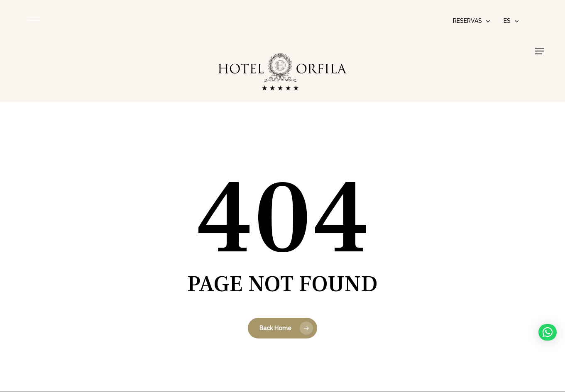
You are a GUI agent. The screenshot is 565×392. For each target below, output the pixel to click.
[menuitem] (511, 21)
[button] (540, 51)
